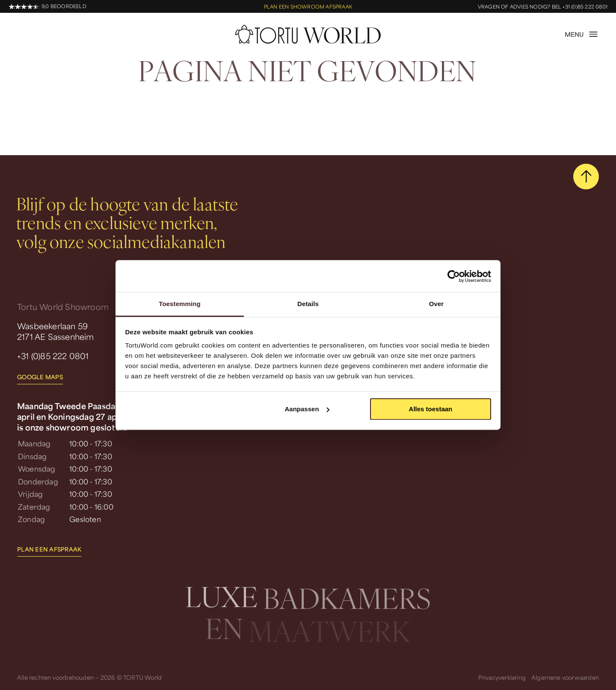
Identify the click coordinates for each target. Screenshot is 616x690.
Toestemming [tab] (180, 304)
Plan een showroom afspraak (308, 7)
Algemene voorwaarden (565, 677)
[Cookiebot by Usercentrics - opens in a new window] (454, 276)
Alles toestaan (431, 409)
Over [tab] (437, 304)
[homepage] (308, 34)
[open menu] (582, 34)
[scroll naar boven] (586, 177)
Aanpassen (307, 409)
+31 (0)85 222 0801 (53, 356)
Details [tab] (308, 304)
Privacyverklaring (502, 677)
